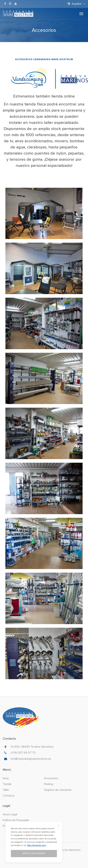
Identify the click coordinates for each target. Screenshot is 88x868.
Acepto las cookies (34, 853)
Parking (49, 784)
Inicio (6, 778)
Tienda (7, 784)
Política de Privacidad (16, 820)
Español (76, 4)
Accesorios (51, 778)
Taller (6, 790)
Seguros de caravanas (58, 790)
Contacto (9, 796)
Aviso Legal (10, 814)
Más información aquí (37, 845)
